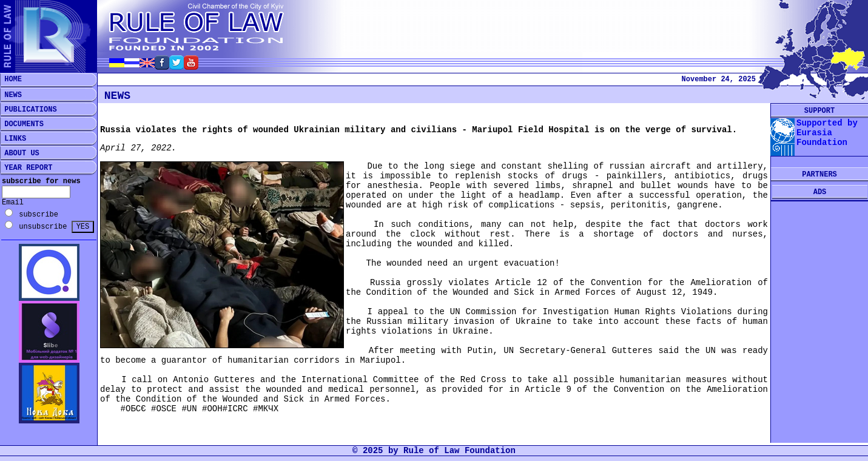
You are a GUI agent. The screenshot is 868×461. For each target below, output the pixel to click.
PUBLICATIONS (29, 110)
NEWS (11, 95)
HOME (11, 79)
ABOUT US (20, 153)
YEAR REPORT (26, 168)
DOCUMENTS (22, 124)
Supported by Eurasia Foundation (827, 133)
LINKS (13, 139)
